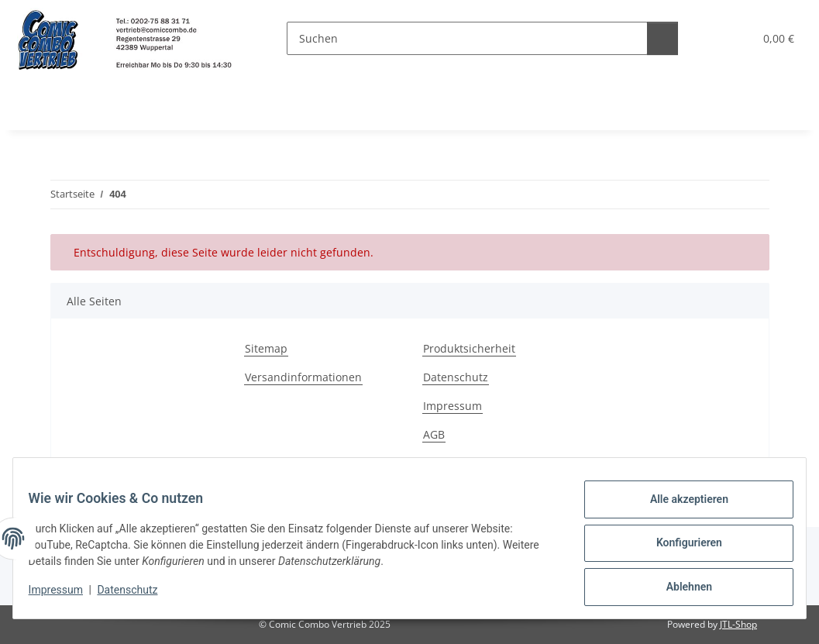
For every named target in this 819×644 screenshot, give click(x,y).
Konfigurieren (679, 549)
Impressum (65, 596)
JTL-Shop (738, 624)
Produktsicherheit (469, 348)
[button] (706, 38)
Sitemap (266, 348)
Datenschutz (137, 596)
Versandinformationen (303, 377)
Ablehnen (679, 589)
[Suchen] (458, 38)
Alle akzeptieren (679, 508)
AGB (434, 434)
